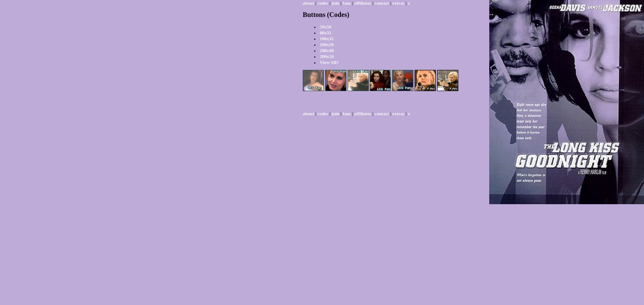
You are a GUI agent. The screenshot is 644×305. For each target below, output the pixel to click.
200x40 (327, 50)
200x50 (327, 56)
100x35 (327, 39)
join (335, 3)
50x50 (326, 27)
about (308, 3)
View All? (329, 62)
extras (398, 3)
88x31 (326, 33)
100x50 (327, 44)
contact (382, 3)
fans (347, 3)
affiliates (362, 3)
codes (323, 3)
